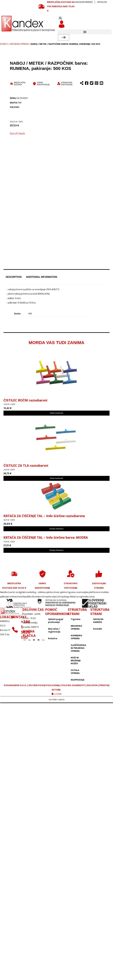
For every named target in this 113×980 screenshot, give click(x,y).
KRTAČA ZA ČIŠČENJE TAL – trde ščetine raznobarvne (44, 516)
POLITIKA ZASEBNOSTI (73, 685)
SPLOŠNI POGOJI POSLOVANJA (44, 685)
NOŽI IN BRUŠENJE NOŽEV (76, 661)
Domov (4, 44)
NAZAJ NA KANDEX (84, 2)
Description (14, 277)
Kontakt (98, 629)
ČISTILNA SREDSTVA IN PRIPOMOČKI (20, 396)
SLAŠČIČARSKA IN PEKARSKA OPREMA (78, 648)
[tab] (14, 277)
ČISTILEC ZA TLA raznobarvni (26, 466)
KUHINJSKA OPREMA (76, 637)
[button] (60, 18)
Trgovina (76, 619)
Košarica (53, 639)
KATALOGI (102, 2)
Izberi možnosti (56, 413)
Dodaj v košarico (56, 529)
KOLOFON (93, 685)
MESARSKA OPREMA (19, 44)
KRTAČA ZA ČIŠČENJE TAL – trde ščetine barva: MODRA (46, 538)
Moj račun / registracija (54, 630)
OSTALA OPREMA (75, 672)
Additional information (42, 277)
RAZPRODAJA (78, 680)
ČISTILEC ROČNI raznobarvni (25, 400)
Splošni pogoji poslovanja (56, 621)
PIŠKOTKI (104, 685)
